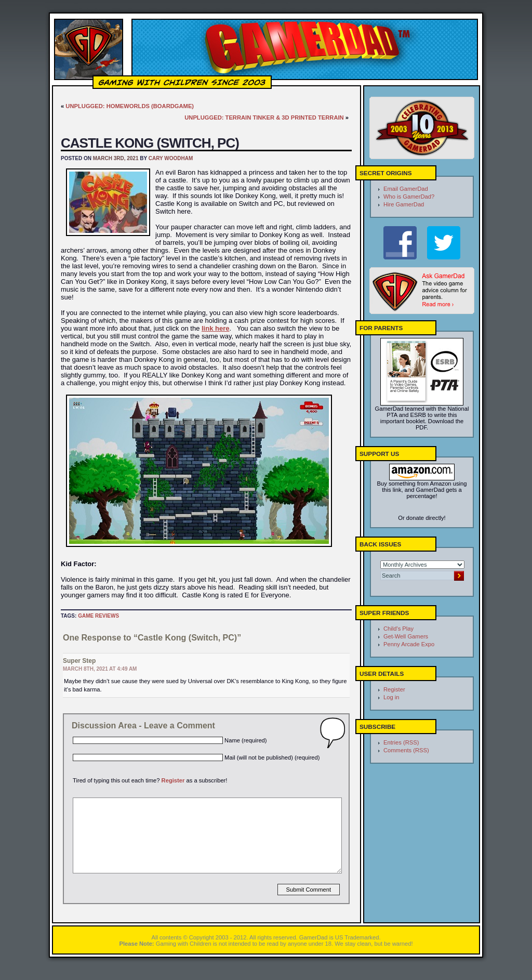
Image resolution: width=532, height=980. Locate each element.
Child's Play (398, 629)
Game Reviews (98, 616)
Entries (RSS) (401, 742)
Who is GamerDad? (409, 197)
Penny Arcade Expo (409, 644)
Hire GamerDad (404, 204)
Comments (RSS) (406, 750)
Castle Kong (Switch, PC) (150, 143)
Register (173, 780)
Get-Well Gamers (406, 636)
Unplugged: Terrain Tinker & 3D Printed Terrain (264, 117)
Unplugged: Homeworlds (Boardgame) (130, 106)
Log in (391, 697)
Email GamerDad (406, 189)
